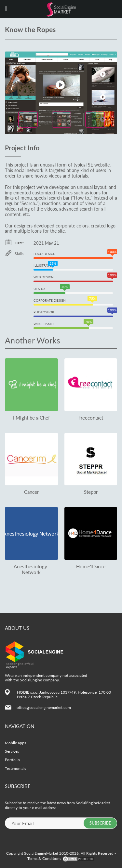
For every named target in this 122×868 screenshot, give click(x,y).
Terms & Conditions (44, 858)
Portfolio (12, 760)
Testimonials (15, 768)
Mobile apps (15, 743)
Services (12, 751)
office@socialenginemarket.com (44, 707)
